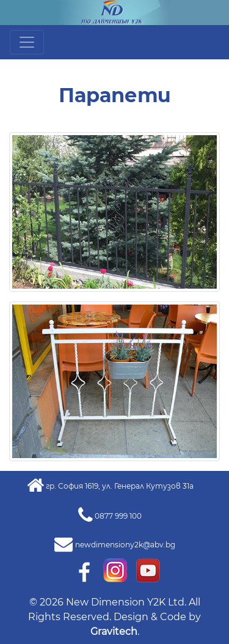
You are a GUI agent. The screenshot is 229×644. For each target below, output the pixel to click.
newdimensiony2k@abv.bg (125, 545)
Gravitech (114, 631)
